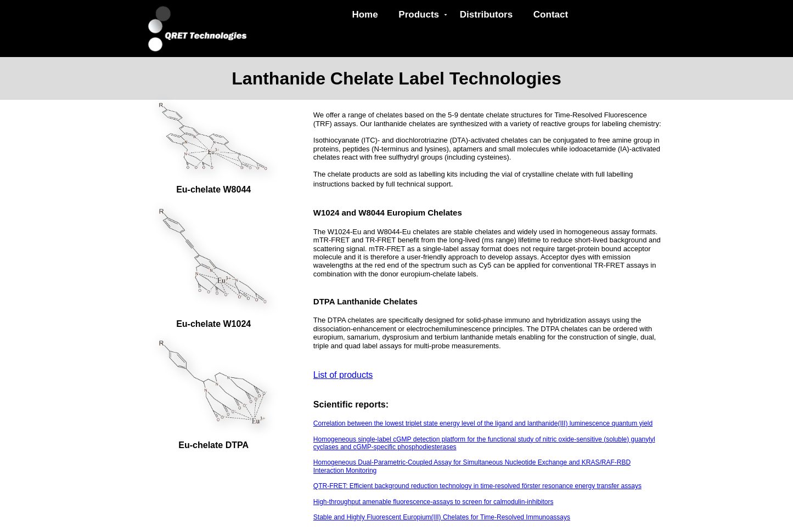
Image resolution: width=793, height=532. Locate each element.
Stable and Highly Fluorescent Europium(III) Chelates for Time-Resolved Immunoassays (442, 517)
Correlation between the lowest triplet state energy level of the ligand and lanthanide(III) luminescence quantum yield (483, 423)
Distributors (486, 15)
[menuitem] (368, 15)
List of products (343, 375)
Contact (551, 15)
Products (423, 15)
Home (365, 15)
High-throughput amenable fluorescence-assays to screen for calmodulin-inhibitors (434, 502)
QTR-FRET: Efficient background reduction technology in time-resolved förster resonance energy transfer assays (477, 486)
